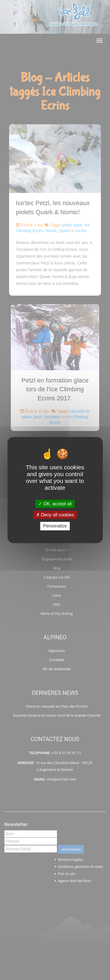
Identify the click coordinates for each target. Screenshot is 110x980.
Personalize (55, 526)
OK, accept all (55, 504)
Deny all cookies (55, 515)
